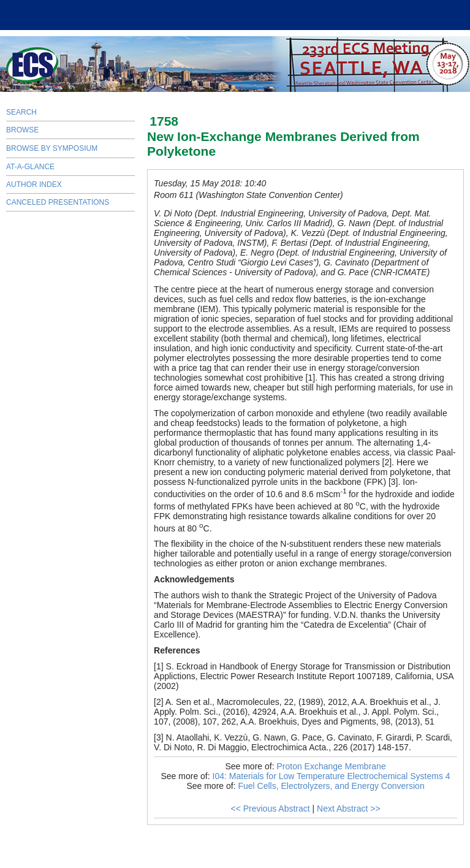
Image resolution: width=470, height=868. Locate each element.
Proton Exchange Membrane (331, 766)
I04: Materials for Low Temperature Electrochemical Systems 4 (332, 776)
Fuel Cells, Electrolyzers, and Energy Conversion (331, 786)
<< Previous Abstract (270, 809)
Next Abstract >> (349, 809)
